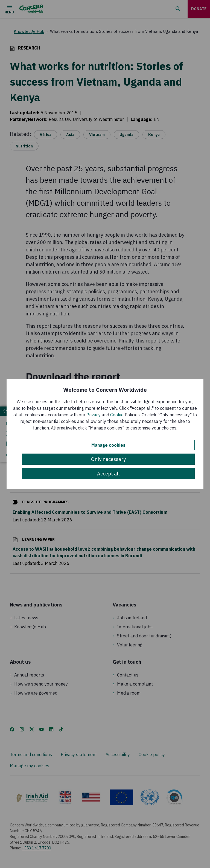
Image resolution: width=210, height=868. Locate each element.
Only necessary (108, 459)
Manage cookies (108, 445)
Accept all (108, 474)
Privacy (94, 415)
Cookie (117, 415)
